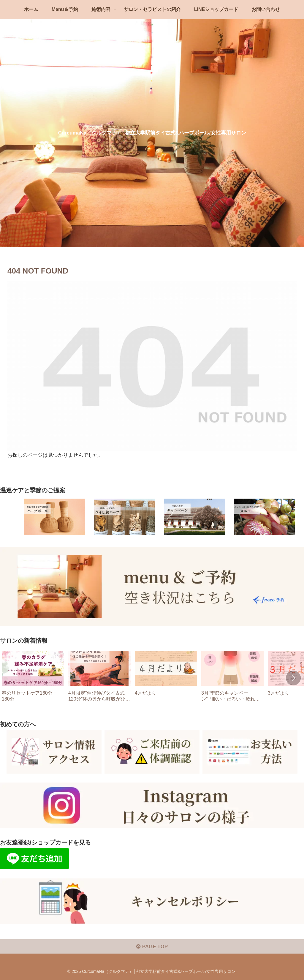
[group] (33, 678)
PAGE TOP (152, 947)
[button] (293, 678)
